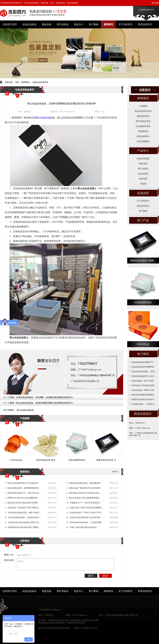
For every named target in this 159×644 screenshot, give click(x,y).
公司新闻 (143, 106)
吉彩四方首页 (10, 24)
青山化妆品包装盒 (25, 410)
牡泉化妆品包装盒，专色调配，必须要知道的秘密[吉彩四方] (44, 397)
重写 (91, 576)
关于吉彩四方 (126, 24)
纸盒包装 (143, 179)
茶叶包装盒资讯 (143, 121)
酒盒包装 (47, 24)
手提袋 (143, 184)
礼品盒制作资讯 (143, 126)
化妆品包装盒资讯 (40, 82)
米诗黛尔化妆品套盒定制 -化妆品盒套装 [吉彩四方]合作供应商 (73, 620)
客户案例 (94, 24)
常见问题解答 (143, 141)
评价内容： (10, 560)
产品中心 (143, 151)
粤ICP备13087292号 (89, 628)
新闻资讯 (108, 24)
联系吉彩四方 (145, 24)
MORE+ (115, 472)
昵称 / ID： (10, 555)
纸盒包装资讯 (143, 136)
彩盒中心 (79, 24)
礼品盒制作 (143, 174)
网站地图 (155, 3)
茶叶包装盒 (63, 24)
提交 (105, 576)
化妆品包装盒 (29, 24)
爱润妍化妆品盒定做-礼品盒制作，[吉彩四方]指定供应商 (62, 623)
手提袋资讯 (143, 131)
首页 (17, 82)
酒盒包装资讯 (143, 116)
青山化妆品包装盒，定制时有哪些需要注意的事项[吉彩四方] (44, 403)
